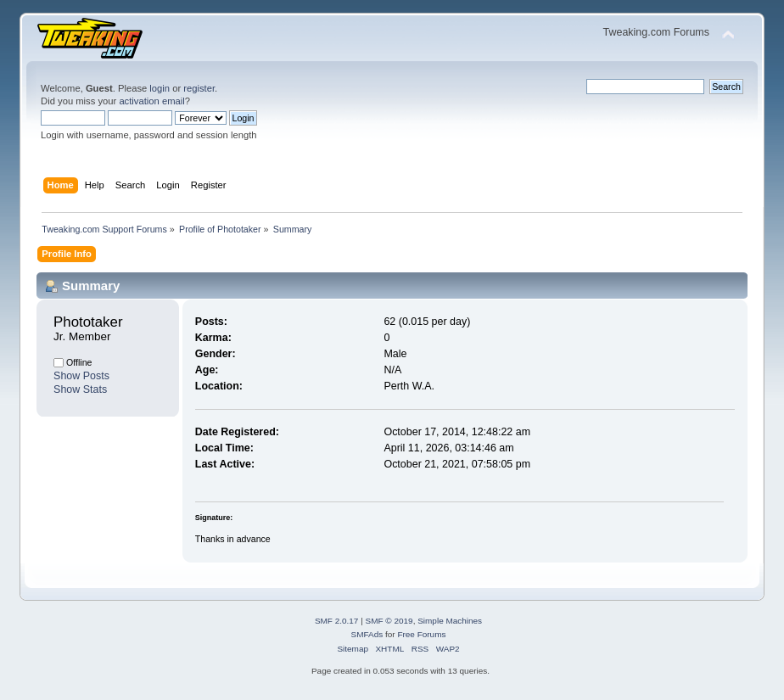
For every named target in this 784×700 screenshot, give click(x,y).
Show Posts (81, 376)
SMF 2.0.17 (337, 621)
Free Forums (421, 634)
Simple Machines (450, 621)
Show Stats (80, 389)
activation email (151, 101)
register (199, 88)
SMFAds (367, 634)
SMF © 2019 (389, 621)
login (160, 88)
